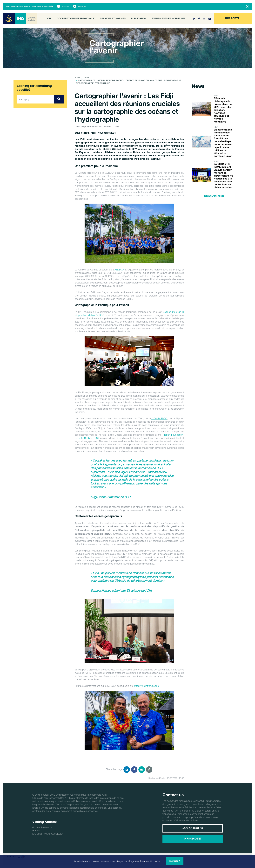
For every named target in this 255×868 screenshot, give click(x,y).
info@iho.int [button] (193, 839)
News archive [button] (214, 196)
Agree (175, 861)
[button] (233, 19)
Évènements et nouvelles (169, 19)
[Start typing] (36, 99)
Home (77, 78)
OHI (49, 19)
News (86, 78)
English (66, 7)
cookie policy (153, 861)
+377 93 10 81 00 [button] (193, 829)
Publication (139, 19)
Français (82, 7)
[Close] (247, 7)
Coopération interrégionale (76, 19)
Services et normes (113, 19)
